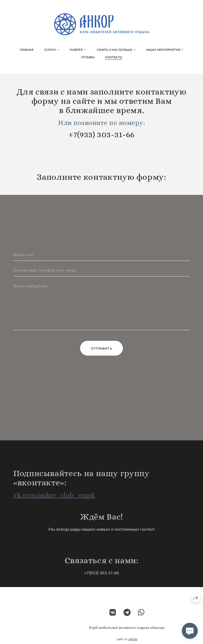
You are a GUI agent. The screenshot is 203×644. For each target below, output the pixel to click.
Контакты (114, 57)
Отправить (101, 348)
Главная (27, 50)
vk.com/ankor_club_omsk (54, 498)
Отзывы (88, 57)
